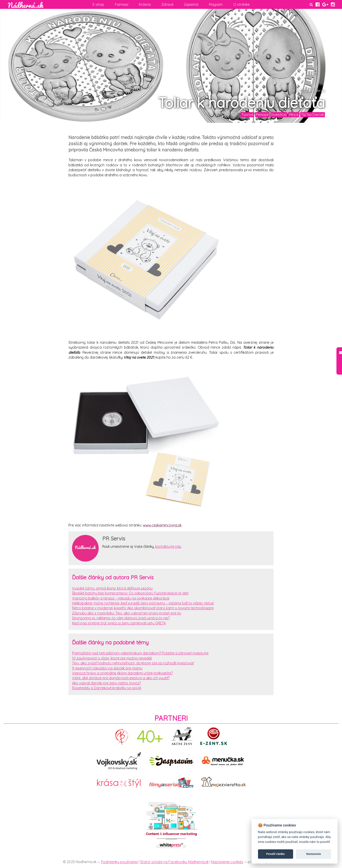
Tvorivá (247, 115)
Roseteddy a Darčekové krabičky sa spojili (107, 688)
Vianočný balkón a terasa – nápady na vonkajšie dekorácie (121, 598)
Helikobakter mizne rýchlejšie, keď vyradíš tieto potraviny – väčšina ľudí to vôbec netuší (143, 603)
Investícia (279, 115)
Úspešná (191, 4)
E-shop (98, 4)
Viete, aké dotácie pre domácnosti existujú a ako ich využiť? (121, 678)
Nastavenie (314, 854)
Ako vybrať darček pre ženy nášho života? (106, 683)
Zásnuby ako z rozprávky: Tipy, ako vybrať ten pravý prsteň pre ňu (127, 613)
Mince (294, 115)
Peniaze (262, 115)
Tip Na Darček (313, 115)
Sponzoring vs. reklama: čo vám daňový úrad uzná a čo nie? (121, 618)
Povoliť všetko (275, 854)
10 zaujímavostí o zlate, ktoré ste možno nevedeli (112, 658)
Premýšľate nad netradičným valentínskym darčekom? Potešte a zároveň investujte (140, 653)
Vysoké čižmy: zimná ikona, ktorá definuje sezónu (112, 588)
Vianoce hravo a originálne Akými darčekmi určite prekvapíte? (122, 673)
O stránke (241, 4)
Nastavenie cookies (227, 862)
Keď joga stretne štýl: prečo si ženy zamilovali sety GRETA (119, 623)
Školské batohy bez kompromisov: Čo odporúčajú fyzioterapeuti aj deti (130, 593)
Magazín (216, 4)
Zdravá (167, 4)
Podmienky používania (119, 862)
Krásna (145, 4)
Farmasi (122, 4)
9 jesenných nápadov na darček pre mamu (107, 668)
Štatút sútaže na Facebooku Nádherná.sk (174, 862)
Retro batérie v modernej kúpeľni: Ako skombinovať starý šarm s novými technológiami (143, 608)
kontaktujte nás (168, 546)
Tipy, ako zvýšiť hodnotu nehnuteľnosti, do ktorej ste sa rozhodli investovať (133, 663)
